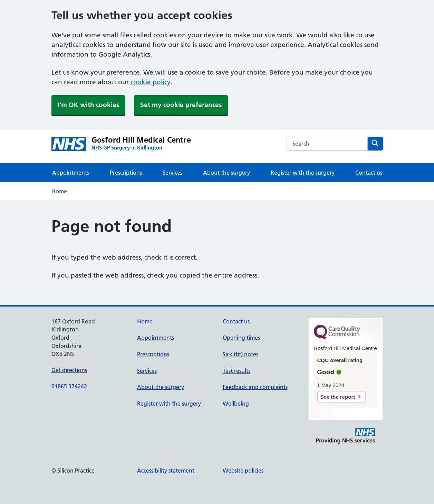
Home (59, 191)
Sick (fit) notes (240, 354)
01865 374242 (69, 386)
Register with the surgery (303, 173)
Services (172, 173)
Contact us (369, 173)
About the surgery (226, 173)
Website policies (243, 471)
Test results (237, 371)
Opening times (241, 338)
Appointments (71, 173)
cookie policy (151, 82)
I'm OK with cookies (88, 105)
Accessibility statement (166, 471)
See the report (338, 397)
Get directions (69, 370)
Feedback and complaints (255, 387)
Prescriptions (126, 173)
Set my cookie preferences (181, 105)
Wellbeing (236, 404)
